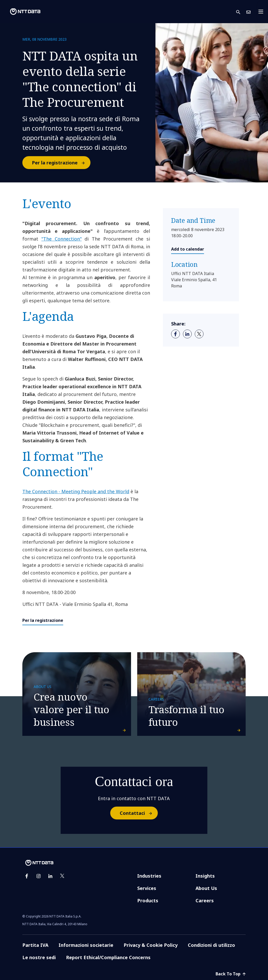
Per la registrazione (61, 163)
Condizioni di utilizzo (211, 945)
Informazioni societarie (86, 945)
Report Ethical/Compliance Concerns (108, 957)
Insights (205, 876)
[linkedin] (187, 334)
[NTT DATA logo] (21, 12)
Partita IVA (35, 945)
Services (147, 888)
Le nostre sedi (39, 957)
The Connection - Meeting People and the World (76, 491)
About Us (206, 888)
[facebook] (175, 334)
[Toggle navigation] (262, 12)
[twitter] (199, 334)
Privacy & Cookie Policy (151, 945)
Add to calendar (188, 249)
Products (148, 900)
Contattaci (138, 813)
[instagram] (39, 876)
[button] (241, 12)
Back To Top (231, 974)
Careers (205, 900)
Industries (149, 876)
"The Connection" (62, 239)
